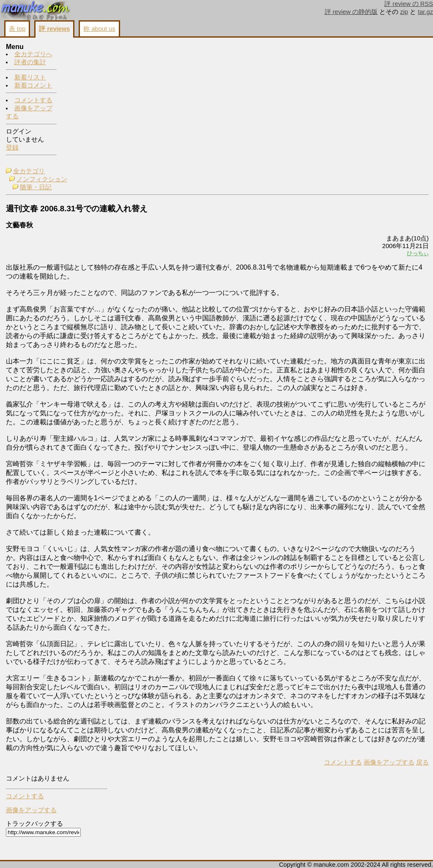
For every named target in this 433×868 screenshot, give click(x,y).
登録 (12, 148)
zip (404, 12)
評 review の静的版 (351, 12)
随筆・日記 (95, 63)
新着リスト (30, 78)
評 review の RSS (409, 4)
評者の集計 (30, 63)
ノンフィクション (101, 55)
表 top (17, 29)
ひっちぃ (312, 130)
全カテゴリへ (33, 55)
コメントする (33, 101)
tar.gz (425, 12)
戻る (317, 852)
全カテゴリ (88, 47)
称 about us (99, 29)
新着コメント (33, 86)
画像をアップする (283, 852)
